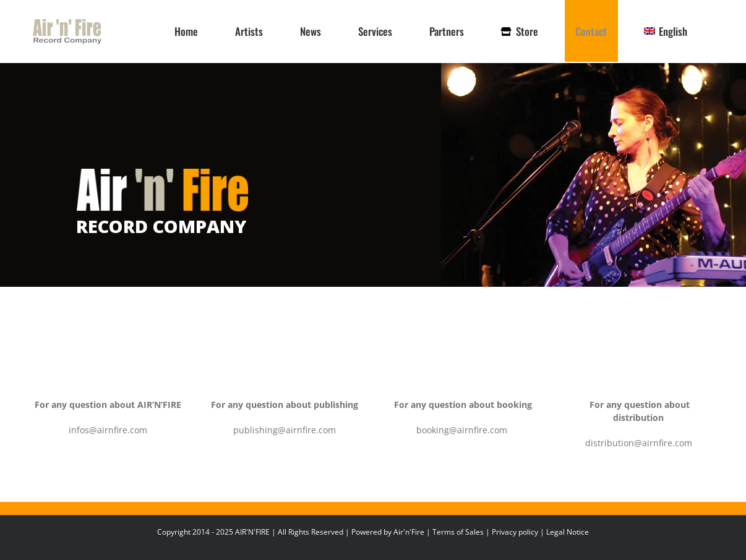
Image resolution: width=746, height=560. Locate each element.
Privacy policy (515, 532)
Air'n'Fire (409, 532)
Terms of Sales (458, 532)
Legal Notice (568, 532)
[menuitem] (666, 31)
